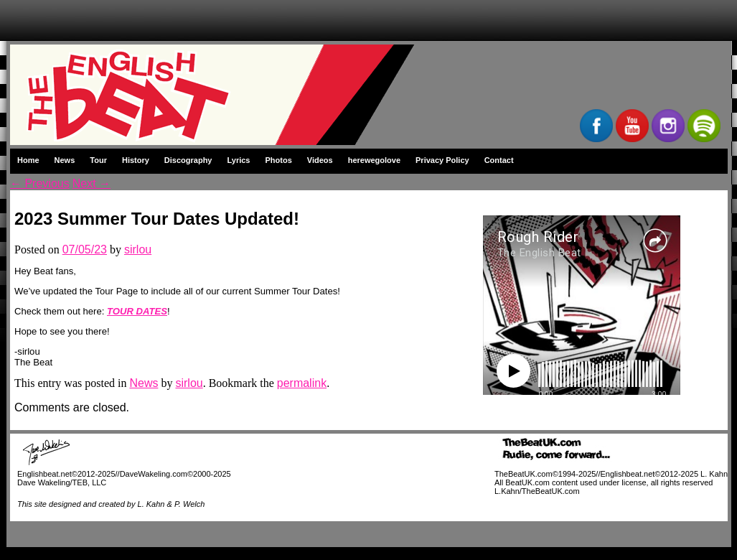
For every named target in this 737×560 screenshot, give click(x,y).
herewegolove (374, 160)
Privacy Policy (442, 160)
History (136, 160)
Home (28, 160)
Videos (320, 160)
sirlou (138, 249)
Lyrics (238, 160)
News (65, 160)
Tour (98, 160)
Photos (279, 160)
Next (91, 183)
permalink (302, 383)
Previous (40, 183)
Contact (499, 160)
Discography (188, 160)
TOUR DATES (137, 311)
